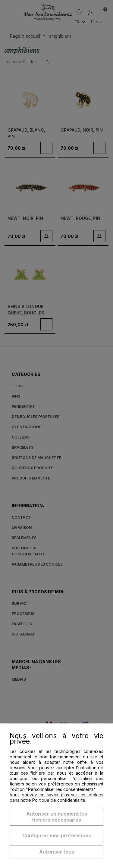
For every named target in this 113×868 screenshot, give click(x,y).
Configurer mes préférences (57, 835)
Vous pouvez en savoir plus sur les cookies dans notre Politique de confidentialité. (56, 797)
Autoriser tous (57, 852)
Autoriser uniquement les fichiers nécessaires (57, 817)
